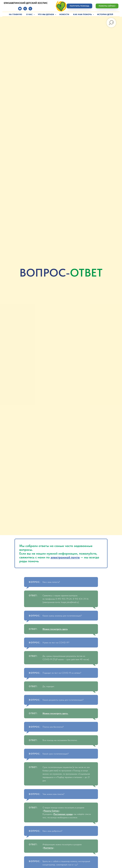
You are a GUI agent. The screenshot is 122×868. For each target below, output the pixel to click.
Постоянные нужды (63, 814)
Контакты (48, 848)
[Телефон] (25, 10)
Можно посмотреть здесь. (55, 713)
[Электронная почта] (20, 10)
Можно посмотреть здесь (55, 629)
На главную (16, 14)
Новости (64, 14)
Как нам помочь (83, 14)
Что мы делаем (46, 14)
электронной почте (65, 557)
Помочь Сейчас (51, 811)
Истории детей (105, 14)
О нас (30, 14)
